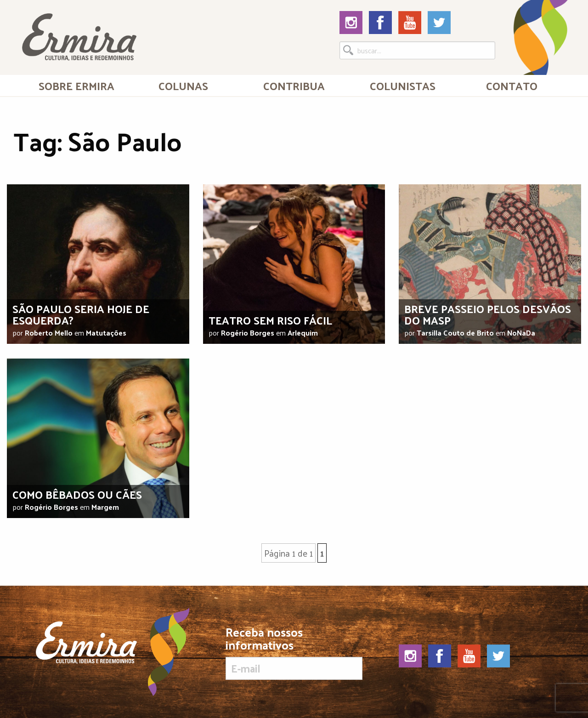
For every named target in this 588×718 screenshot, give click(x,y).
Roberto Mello (49, 333)
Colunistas (403, 85)
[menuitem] (76, 85)
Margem (105, 507)
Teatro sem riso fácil (270, 320)
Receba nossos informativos (294, 653)
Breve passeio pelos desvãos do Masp (488, 314)
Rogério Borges (248, 333)
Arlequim (303, 333)
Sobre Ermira (76, 85)
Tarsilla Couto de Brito (455, 333)
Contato (512, 85)
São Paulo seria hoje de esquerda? (81, 314)
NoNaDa (521, 333)
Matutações (106, 333)
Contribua (294, 85)
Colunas (183, 85)
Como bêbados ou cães (77, 494)
